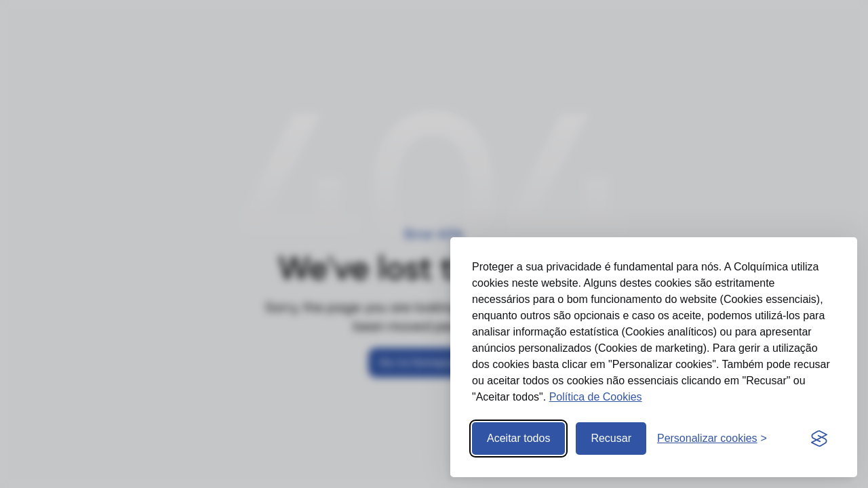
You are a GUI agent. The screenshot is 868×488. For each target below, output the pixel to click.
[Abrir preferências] (712, 439)
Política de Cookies (596, 397)
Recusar (611, 438)
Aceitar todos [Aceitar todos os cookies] (518, 438)
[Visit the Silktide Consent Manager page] (819, 439)
